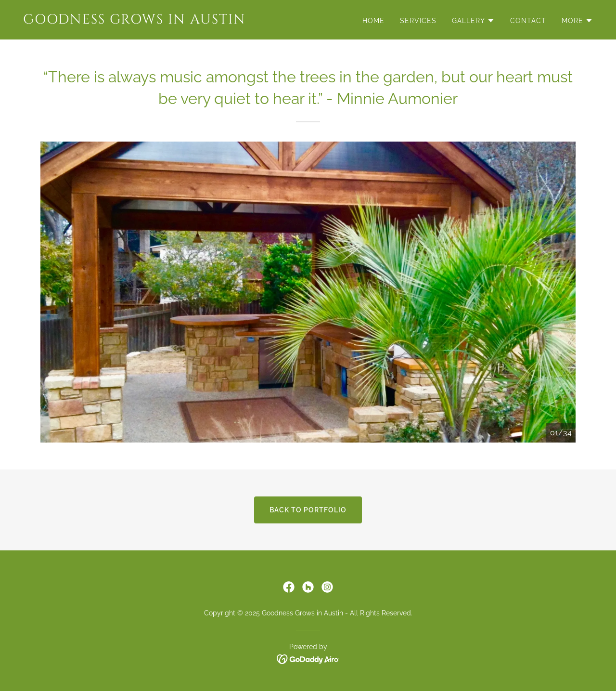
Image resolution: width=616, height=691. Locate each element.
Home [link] (373, 21)
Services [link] (418, 21)
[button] (473, 21)
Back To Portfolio (308, 510)
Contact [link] (528, 21)
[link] (162, 21)
